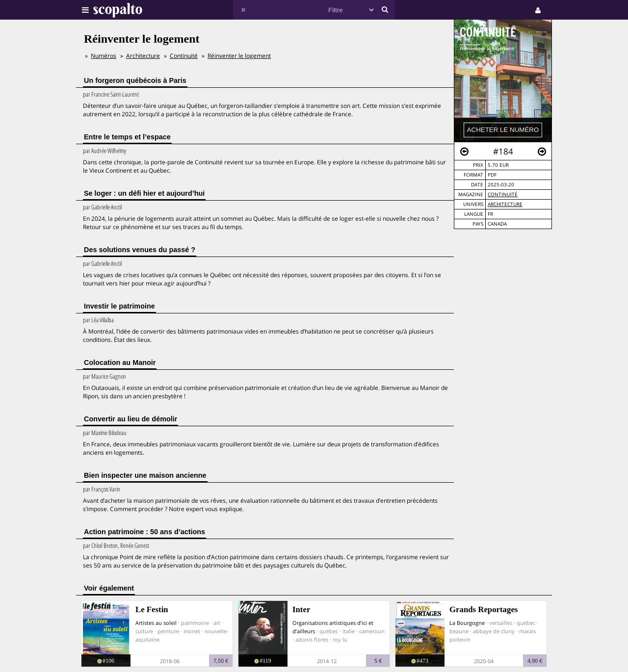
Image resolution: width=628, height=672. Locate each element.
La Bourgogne (467, 623)
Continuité (503, 194)
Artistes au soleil (156, 623)
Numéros (104, 56)
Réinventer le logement (239, 56)
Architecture (505, 204)
